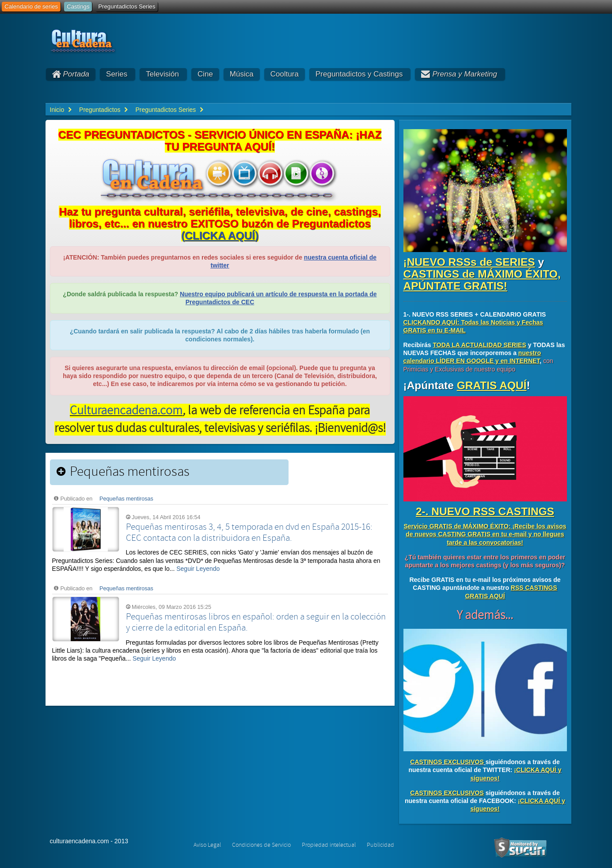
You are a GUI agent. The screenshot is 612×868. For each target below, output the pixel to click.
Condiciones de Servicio (261, 845)
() (220, 235)
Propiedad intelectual (329, 845)
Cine (205, 74)
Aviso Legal (207, 845)
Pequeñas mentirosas (126, 499)
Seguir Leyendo (198, 569)
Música (242, 74)
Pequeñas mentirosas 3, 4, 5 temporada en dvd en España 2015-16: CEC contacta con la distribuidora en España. (249, 533)
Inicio (57, 110)
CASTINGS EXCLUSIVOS (447, 762)
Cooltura (285, 74)
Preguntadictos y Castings (359, 74)
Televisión (162, 74)
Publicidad (380, 845)
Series (117, 74)
